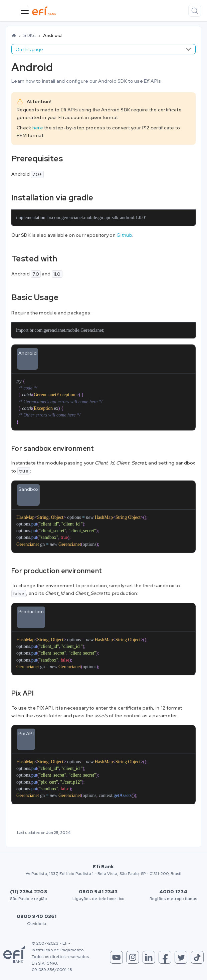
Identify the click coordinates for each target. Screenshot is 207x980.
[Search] (195, 11)
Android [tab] (28, 353)
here (38, 128)
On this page (29, 49)
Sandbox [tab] (28, 489)
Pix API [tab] (26, 734)
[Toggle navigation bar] (25, 11)
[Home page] (14, 36)
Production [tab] (31, 612)
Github (124, 235)
